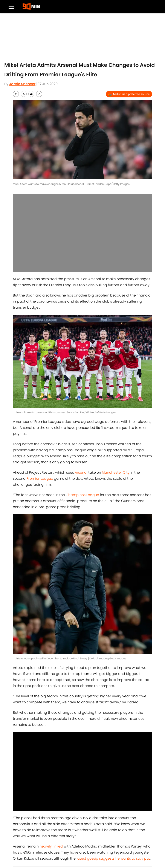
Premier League (40, 478)
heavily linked (51, 846)
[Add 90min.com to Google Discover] (129, 94)
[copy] (39, 94)
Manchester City (116, 472)
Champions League (82, 495)
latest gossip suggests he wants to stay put (113, 858)
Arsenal (81, 472)
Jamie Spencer (22, 84)
